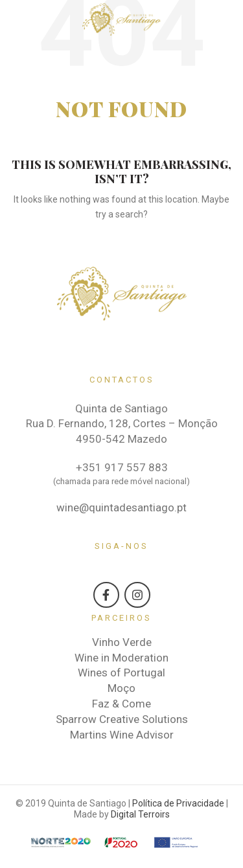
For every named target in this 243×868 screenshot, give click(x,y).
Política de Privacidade (178, 803)
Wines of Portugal (121, 673)
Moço (121, 688)
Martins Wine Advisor (122, 735)
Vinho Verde (122, 642)
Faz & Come (121, 704)
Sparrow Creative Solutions (122, 719)
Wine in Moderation (121, 658)
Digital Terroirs (140, 814)
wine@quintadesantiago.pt (121, 507)
